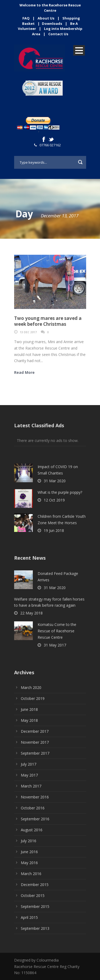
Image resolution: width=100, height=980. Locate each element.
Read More (24, 372)
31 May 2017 (55, 645)
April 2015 (29, 917)
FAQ (26, 18)
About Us (46, 18)
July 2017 (29, 764)
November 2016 (35, 797)
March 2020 (31, 687)
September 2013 (35, 928)
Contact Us (58, 34)
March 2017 (31, 786)
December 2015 (35, 885)
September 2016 (35, 819)
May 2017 (29, 775)
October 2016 (33, 808)
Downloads (52, 23)
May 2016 (29, 863)
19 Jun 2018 (54, 530)
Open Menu (79, 50)
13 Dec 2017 (28, 332)
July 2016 (29, 841)
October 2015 (33, 895)
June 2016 (29, 852)
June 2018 (29, 709)
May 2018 (29, 720)
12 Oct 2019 (54, 500)
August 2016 (32, 830)
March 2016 (31, 874)
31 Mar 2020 (55, 481)
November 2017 (35, 742)
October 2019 (33, 698)
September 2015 (35, 906)
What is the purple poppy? (60, 492)
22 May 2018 (31, 613)
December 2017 (35, 731)
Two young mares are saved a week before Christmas (48, 321)
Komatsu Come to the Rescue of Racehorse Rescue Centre (57, 631)
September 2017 (35, 753)
